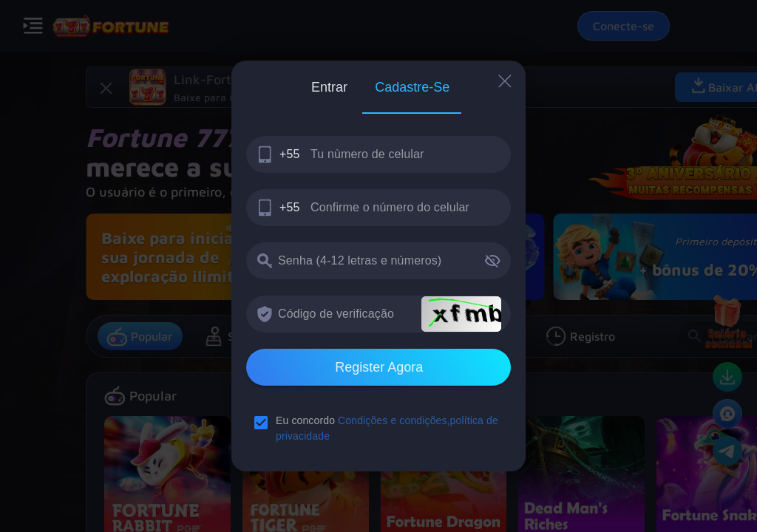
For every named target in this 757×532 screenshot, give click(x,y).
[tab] (329, 87)
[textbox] (378, 154)
